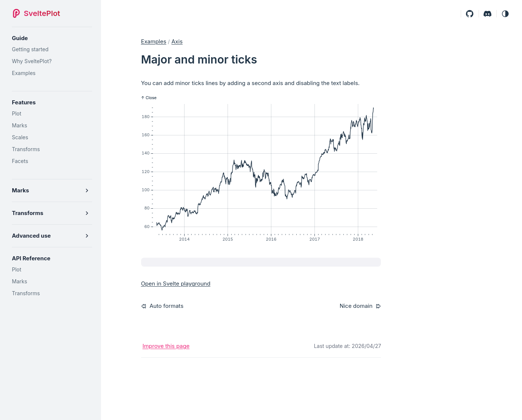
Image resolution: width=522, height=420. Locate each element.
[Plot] (52, 114)
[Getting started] (52, 49)
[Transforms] (52, 149)
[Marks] (52, 126)
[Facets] (52, 161)
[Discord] (487, 14)
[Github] (470, 14)
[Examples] (52, 73)
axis (177, 41)
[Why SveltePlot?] (52, 61)
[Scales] (52, 137)
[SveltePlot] (38, 13)
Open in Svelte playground (176, 284)
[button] (505, 14)
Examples (154, 41)
